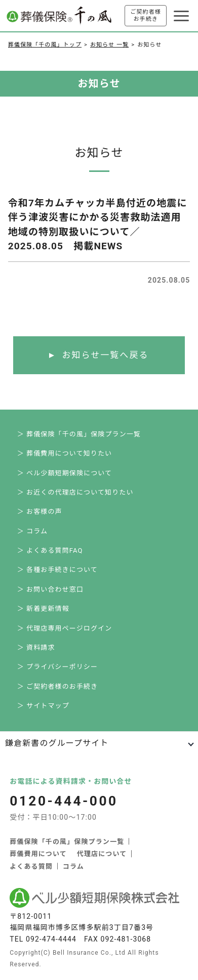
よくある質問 (31, 866)
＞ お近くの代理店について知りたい (75, 492)
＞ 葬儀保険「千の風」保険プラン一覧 (79, 434)
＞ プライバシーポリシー (57, 667)
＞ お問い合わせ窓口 (50, 589)
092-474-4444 (51, 939)
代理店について (102, 854)
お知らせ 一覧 (109, 45)
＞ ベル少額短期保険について (65, 473)
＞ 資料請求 (36, 648)
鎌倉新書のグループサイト (57, 743)
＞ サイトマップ (43, 706)
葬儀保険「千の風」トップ (45, 45)
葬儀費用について (38, 854)
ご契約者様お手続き (146, 15)
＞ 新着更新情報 (43, 609)
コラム (73, 866)
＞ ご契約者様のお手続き (58, 686)
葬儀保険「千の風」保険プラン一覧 (67, 842)
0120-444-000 (64, 801)
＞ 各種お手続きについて (57, 570)
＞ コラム (32, 531)
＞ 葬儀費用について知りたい (65, 453)
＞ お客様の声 (40, 511)
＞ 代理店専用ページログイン (65, 628)
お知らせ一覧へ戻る (105, 355)
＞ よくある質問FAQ (50, 550)
